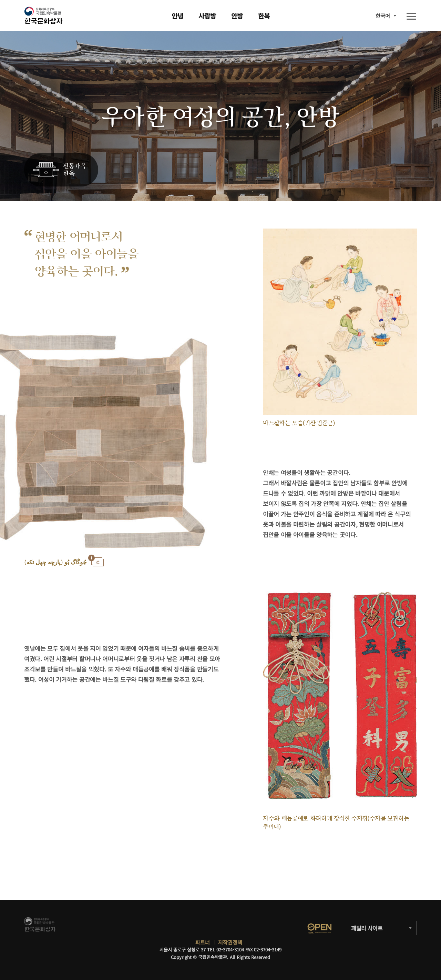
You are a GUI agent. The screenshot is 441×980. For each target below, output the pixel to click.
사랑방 (207, 16)
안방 (237, 16)
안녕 (177, 16)
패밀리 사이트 (367, 928)
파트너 (203, 942)
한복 (264, 16)
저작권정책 (230, 942)
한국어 (383, 16)
